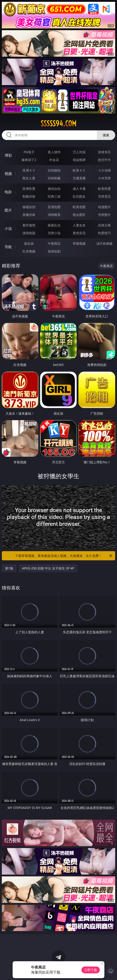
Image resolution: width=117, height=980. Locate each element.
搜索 (106, 135)
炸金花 (54, 160)
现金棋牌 (79, 160)
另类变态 (104, 196)
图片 (8, 210)
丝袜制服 (54, 178)
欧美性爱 (104, 189)
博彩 (8, 155)
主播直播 (79, 178)
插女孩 (29, 243)
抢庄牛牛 (104, 160)
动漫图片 (104, 207)
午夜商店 (54, 243)
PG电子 (29, 152)
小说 (8, 228)
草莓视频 (79, 243)
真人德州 (54, 152)
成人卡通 (79, 189)
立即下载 (91, 970)
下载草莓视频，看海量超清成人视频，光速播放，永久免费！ (64, 556)
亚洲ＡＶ (29, 170)
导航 (8, 247)
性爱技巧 (104, 233)
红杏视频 (29, 251)
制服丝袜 (29, 196)
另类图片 (104, 215)
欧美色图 (79, 207)
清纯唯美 (54, 215)
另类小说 (54, 233)
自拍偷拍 (54, 170)
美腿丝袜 (29, 215)
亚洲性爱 (29, 189)
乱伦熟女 (79, 196)
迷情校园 (29, 233)
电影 (8, 192)
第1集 (9, 568)
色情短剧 (54, 251)
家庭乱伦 (54, 225)
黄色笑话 (79, 233)
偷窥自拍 (29, 207)
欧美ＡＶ (79, 170)
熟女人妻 (29, 178)
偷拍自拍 (54, 189)
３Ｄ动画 (104, 170)
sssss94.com (58, 124)
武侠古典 (104, 225)
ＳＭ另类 (104, 178)
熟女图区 (79, 215)
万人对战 (79, 152)
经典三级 (54, 196)
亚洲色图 (54, 207)
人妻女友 (79, 225)
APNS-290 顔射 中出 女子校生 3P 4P (48, 568)
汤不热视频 (104, 243)
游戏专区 (104, 152)
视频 (8, 174)
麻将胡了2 (29, 160)
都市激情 (29, 225)
